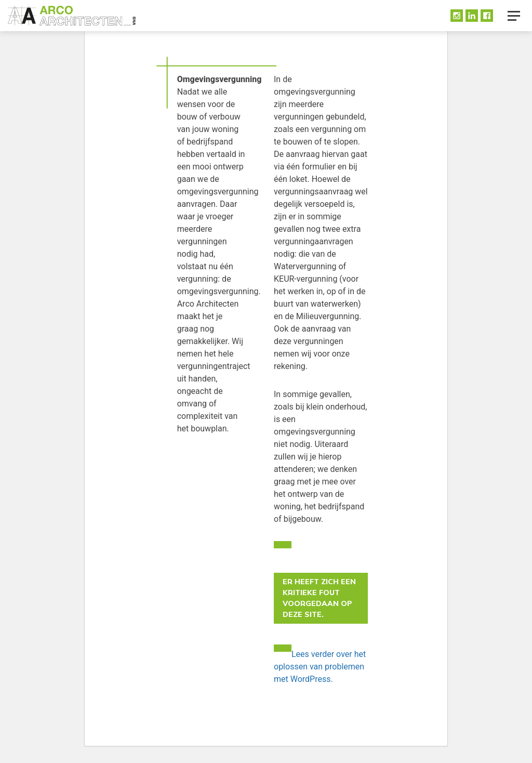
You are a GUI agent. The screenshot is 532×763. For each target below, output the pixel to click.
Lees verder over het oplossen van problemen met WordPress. (320, 667)
